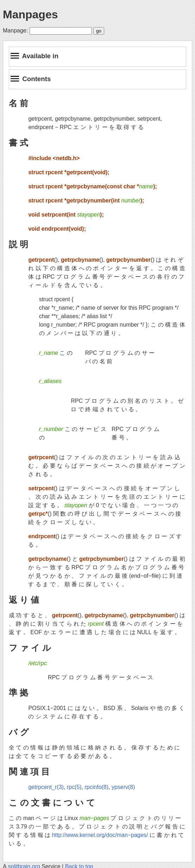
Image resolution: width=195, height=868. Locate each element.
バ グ (19, 732)
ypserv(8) (123, 787)
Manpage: (15, 31)
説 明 (18, 244)
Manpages (30, 14)
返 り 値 (24, 600)
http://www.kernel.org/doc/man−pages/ (100, 835)
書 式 (18, 143)
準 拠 (18, 693)
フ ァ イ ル (30, 648)
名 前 (18, 103)
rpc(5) (74, 787)
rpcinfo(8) (97, 787)
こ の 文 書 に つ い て (52, 803)
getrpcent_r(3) (46, 787)
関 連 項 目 (29, 772)
